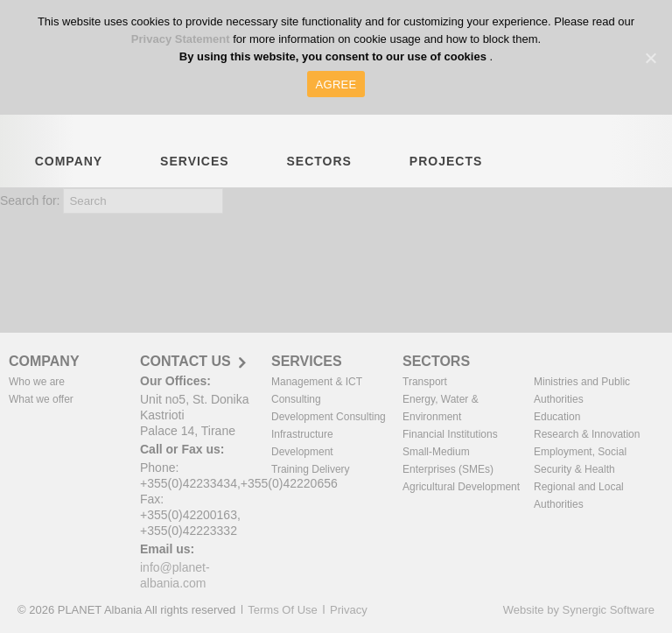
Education (557, 417)
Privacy (349, 610)
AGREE (336, 84)
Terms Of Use (282, 610)
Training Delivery (311, 469)
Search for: (30, 200)
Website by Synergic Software (579, 610)
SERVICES (195, 171)
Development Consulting (329, 417)
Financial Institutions (450, 434)
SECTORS (319, 171)
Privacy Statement (182, 39)
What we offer (41, 399)
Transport (425, 382)
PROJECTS (446, 171)
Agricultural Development (461, 487)
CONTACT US (185, 362)
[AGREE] (650, 58)
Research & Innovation (587, 434)
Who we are (37, 382)
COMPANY (69, 171)
